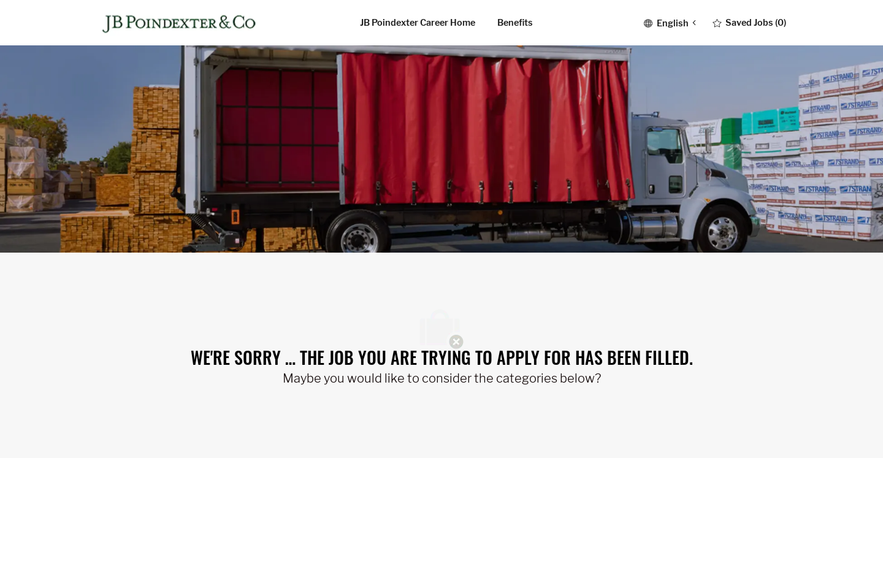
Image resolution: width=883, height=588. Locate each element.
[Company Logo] (182, 23)
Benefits (515, 23)
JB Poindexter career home (418, 23)
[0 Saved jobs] (749, 23)
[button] (670, 22)
